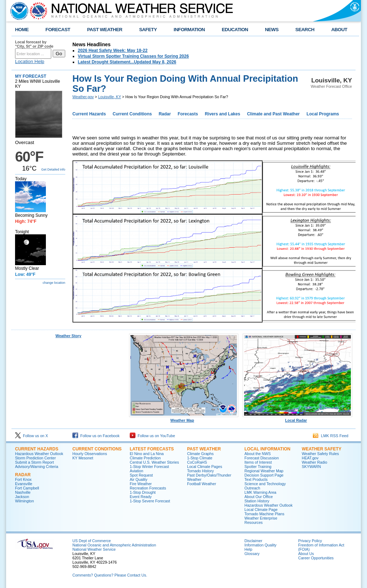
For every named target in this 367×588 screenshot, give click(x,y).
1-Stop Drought (143, 492)
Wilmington (25, 501)
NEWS (272, 30)
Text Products (256, 479)
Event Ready (141, 497)
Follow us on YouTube (152, 436)
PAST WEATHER (105, 30)
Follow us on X (32, 436)
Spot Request (141, 475)
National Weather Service (94, 549)
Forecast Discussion (262, 458)
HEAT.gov (310, 458)
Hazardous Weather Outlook (39, 454)
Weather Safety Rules (320, 454)
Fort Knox (23, 479)
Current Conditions (132, 114)
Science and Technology (265, 484)
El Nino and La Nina (147, 454)
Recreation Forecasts (148, 488)
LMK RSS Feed (331, 436)
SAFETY (148, 30)
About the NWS (258, 454)
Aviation (137, 471)
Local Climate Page (261, 510)
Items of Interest (258, 462)
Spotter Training (258, 467)
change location (54, 283)
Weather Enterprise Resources (261, 520)
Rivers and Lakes (222, 114)
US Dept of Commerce (92, 541)
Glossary (252, 554)
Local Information (267, 449)
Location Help (30, 61)
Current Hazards (89, 114)
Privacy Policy (310, 541)
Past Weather (204, 449)
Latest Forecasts (152, 449)
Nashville (23, 492)
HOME (22, 30)
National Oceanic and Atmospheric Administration (114, 545)
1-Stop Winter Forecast (149, 467)
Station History (257, 501)
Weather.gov (83, 97)
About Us (306, 554)
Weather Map (184, 419)
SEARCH (305, 30)
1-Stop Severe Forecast (150, 501)
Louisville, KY (110, 97)
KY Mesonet (83, 458)
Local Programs (323, 114)
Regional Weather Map (264, 471)
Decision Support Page (264, 475)
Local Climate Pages (205, 467)
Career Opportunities (316, 558)
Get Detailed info (53, 169)
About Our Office (259, 497)
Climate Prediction (145, 458)
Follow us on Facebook (96, 436)
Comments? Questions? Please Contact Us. (110, 575)
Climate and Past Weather (273, 114)
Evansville (24, 484)
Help (248, 549)
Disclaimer (253, 541)
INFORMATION (189, 30)
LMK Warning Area (260, 492)
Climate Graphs (200, 454)
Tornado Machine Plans (264, 514)
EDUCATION (235, 30)
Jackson (22, 497)
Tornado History (201, 471)
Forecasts (188, 114)
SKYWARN (311, 467)
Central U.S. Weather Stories (154, 462)
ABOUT (339, 30)
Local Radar (297, 419)
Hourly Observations (90, 454)
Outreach (252, 488)
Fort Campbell (27, 488)
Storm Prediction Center (35, 458)
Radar (165, 114)
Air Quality (139, 479)
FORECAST (58, 30)
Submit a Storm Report (34, 462)
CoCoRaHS (197, 462)
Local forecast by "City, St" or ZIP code (34, 44)
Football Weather (202, 484)
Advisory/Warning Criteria (37, 467)
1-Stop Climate (200, 458)
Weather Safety (321, 449)
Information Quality (260, 545)
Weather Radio (314, 462)
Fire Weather (141, 484)
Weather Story (68, 336)
